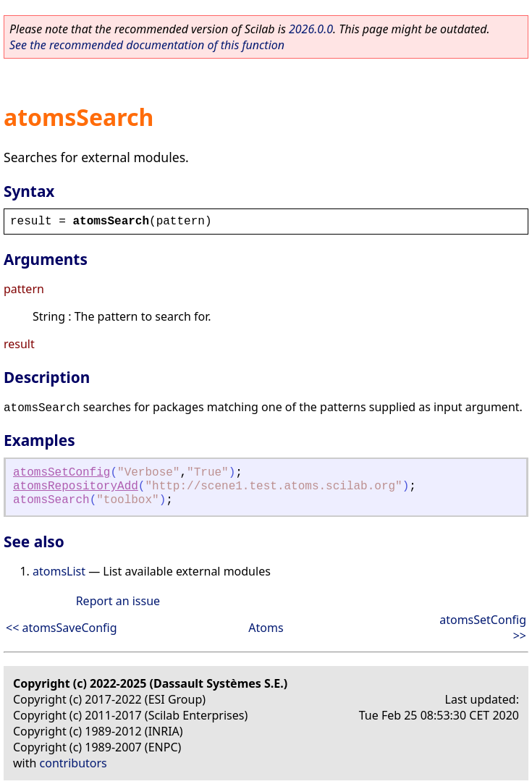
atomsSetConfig (62, 473)
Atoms (266, 628)
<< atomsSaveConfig (62, 628)
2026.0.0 (311, 29)
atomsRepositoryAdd (76, 486)
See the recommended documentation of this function (147, 45)
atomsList (59, 571)
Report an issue (118, 601)
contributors (73, 763)
